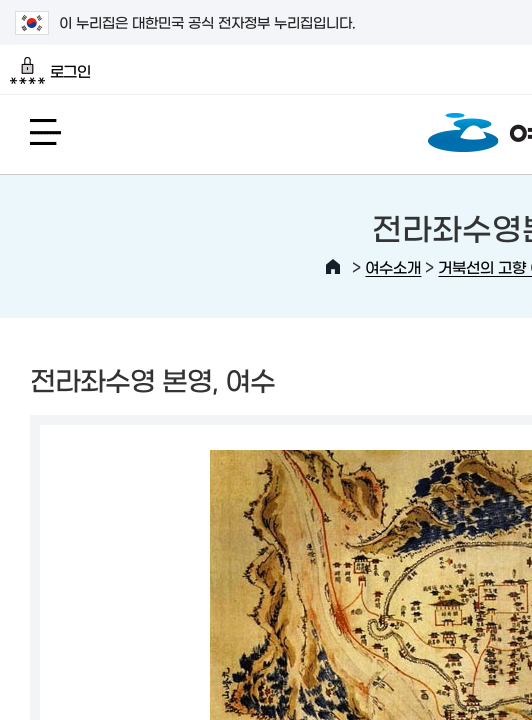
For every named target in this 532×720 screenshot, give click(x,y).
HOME (333, 267)
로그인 (50, 71)
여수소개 (393, 266)
